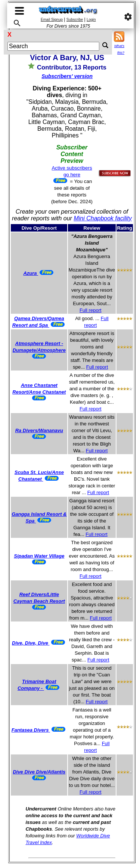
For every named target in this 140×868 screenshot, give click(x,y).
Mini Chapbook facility (103, 218)
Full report (91, 310)
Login (91, 20)
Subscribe (75, 20)
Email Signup (52, 20)
